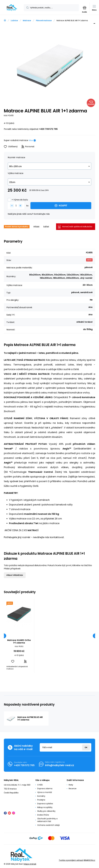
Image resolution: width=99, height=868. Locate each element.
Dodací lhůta (43, 815)
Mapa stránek (30, 864)
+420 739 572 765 (48, 129)
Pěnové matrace (44, 20)
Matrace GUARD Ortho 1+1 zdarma (19, 642)
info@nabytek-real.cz (60, 765)
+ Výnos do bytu (18, 200)
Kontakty (41, 796)
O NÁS (40, 785)
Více (31, 140)
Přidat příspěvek (15, 575)
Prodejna (41, 800)
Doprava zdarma (45, 789)
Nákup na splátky (45, 807)
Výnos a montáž (45, 792)
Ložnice (14, 20)
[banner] (12, 8)
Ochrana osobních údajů (48, 825)
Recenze (73, 789)
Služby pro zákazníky (46, 811)
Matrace (27, 20)
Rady (71, 785)
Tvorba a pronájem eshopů (71, 860)
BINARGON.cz (89, 860)
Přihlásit (86, 747)
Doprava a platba (45, 804)
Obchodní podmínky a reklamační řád (47, 820)
